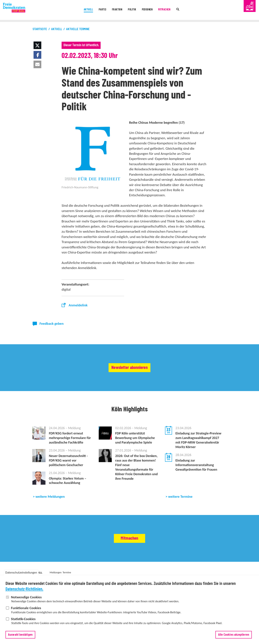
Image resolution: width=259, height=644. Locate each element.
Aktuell (78, 10)
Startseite (40, 29)
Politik (133, 10)
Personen (152, 10)
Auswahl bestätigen (20, 635)
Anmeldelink (78, 305)
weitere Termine (180, 501)
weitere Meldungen (50, 501)
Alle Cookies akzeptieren (234, 635)
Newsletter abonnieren (129, 368)
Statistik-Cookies (23, 619)
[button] (37, 45)
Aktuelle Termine (78, 29)
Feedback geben (52, 324)
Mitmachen (173, 10)
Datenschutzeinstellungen (21, 573)
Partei (96, 10)
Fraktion (114, 10)
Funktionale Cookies (26, 608)
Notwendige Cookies (26, 597)
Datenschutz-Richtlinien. (24, 590)
